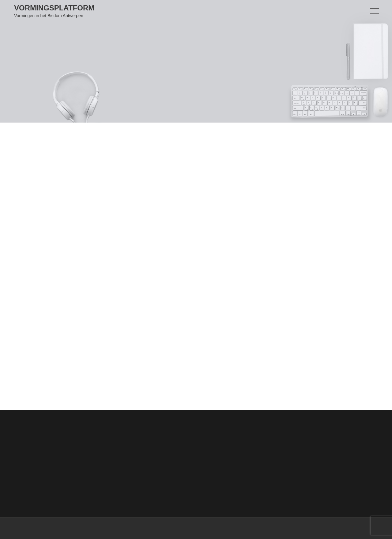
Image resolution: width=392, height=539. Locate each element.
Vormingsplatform (54, 8)
